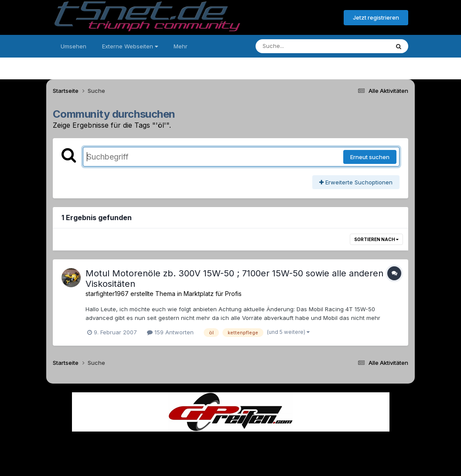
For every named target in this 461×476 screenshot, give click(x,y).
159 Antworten (170, 332)
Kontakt (286, 445)
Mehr (181, 46)
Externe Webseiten (130, 46)
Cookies (317, 445)
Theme (183, 445)
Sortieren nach (376, 239)
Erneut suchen (370, 157)
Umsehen (73, 46)
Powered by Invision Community (231, 463)
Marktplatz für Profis (213, 294)
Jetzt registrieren (376, 17)
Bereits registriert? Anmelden (290, 18)
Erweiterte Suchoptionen (356, 182)
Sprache (147, 445)
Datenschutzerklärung (236, 445)
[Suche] (305, 46)
